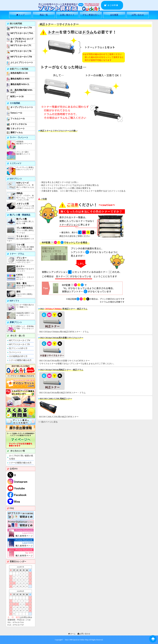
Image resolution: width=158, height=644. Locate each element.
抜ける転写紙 (16, 24)
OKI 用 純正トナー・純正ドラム (64, 309)
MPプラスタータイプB (19, 344)
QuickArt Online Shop (80, 640)
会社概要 (114, 15)
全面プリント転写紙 (19, 69)
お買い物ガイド (67, 15)
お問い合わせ (138, 15)
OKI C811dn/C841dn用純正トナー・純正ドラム (62, 370)
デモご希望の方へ (91, 15)
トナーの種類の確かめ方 (20, 360)
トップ (20, 15)
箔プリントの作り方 (18, 348)
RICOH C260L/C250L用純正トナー (56, 399)
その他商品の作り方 (18, 356)
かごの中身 (113, 5)
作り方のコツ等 (18, 451)
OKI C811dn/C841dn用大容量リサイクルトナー (62, 338)
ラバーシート (15, 352)
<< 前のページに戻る (48, 422)
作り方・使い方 (18, 336)
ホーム (72, 634)
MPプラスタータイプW (20, 340)
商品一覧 (44, 15)
